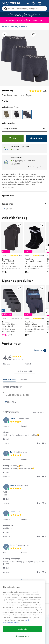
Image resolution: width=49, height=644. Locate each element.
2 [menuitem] (25, 580)
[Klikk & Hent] (36, 138)
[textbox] (45, 413)
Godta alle (23, 629)
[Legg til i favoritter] (33, 34)
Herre (4, 27)
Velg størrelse (25, 129)
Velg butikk (16, 164)
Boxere (24, 27)
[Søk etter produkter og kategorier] (25, 9)
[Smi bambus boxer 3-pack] (7, 114)
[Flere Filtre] (11, 402)
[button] (7, 439)
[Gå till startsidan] (12, 3)
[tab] (25, 371)
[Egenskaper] (24, 196)
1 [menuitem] (22, 580)
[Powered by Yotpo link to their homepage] (41, 351)
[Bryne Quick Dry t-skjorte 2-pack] (12, 249)
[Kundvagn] (40, 3)
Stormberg (8, 91)
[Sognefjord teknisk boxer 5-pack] (12, 312)
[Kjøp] (13, 138)
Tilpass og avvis (23, 636)
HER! (41, 20)
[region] (23, 612)
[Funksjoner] (24, 204)
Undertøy (14, 27)
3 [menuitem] (27, 580)
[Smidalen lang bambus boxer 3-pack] (34, 312)
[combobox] (39, 412)
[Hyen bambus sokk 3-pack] (34, 249)
